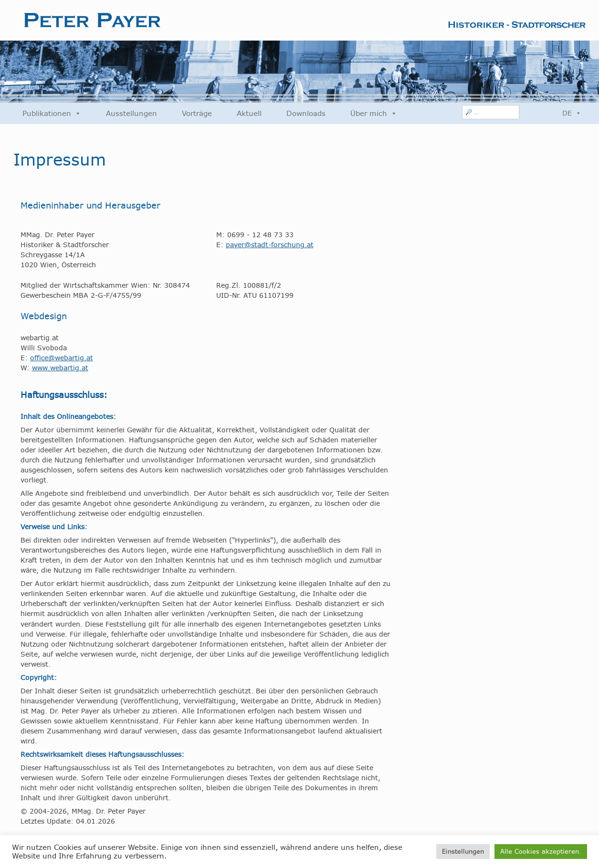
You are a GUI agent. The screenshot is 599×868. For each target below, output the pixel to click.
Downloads (306, 113)
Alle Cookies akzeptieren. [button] (541, 851)
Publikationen (52, 113)
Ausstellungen (131, 113)
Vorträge (197, 113)
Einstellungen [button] (463, 851)
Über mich (374, 113)
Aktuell (249, 113)
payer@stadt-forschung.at (270, 245)
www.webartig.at (60, 368)
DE (572, 113)
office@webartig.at (62, 358)
